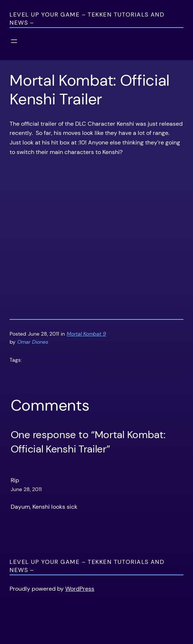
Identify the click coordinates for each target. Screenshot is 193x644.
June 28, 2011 (26, 489)
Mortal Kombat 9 (86, 334)
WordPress (80, 589)
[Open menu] (14, 41)
